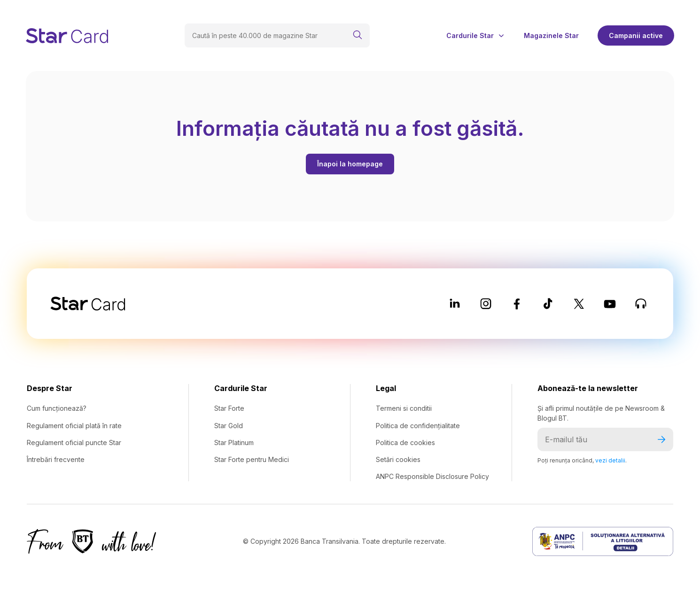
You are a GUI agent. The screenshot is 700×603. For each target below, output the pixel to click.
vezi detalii (610, 460)
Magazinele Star (551, 36)
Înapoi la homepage (350, 164)
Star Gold (229, 426)
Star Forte (229, 408)
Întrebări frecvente (56, 459)
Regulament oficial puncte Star (74, 442)
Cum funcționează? (57, 408)
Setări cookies (398, 459)
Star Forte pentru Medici (252, 459)
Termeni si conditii (404, 408)
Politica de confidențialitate (418, 426)
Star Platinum (234, 442)
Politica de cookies (405, 442)
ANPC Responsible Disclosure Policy (432, 476)
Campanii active (636, 35)
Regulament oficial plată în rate (74, 426)
